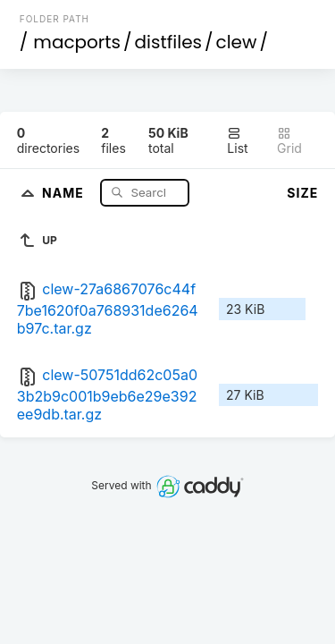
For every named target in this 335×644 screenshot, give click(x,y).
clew (237, 42)
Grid (289, 141)
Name (65, 192)
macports (77, 42)
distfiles (168, 42)
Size (302, 193)
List (237, 141)
